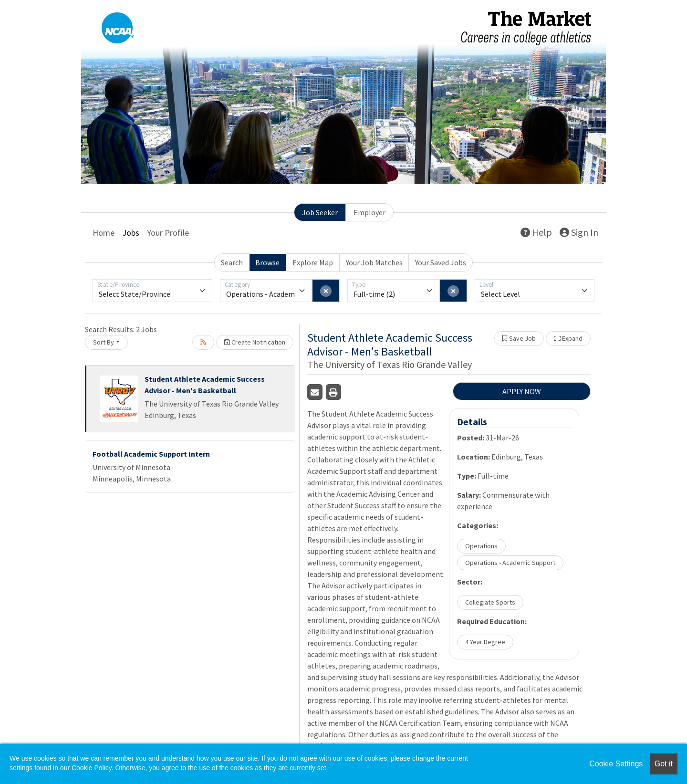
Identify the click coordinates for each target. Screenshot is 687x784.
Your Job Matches (374, 262)
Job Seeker (320, 212)
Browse (267, 262)
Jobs (131, 233)
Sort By (104, 342)
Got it (664, 764)
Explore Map (313, 262)
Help (536, 232)
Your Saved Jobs (441, 262)
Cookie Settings (616, 764)
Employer (370, 212)
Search (232, 262)
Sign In (579, 232)
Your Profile (168, 233)
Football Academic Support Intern (151, 454)
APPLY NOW (522, 391)
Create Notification (255, 342)
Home (104, 233)
